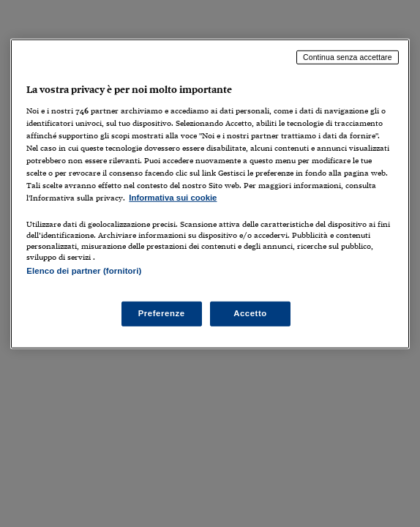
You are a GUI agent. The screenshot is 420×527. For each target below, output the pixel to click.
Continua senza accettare (348, 57)
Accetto (250, 313)
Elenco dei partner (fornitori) (84, 271)
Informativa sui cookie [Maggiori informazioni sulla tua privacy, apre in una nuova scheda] (173, 198)
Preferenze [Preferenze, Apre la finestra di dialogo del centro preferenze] (162, 313)
